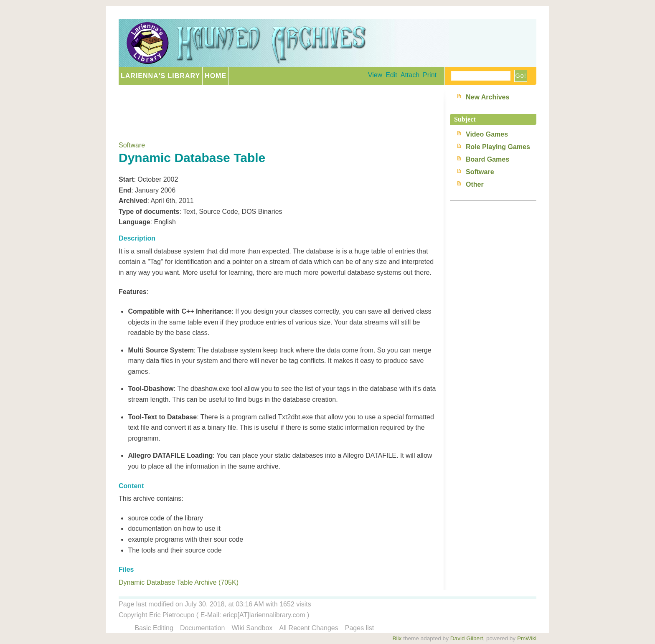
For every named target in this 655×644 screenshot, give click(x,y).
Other (475, 184)
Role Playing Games (498, 147)
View (375, 75)
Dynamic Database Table (192, 158)
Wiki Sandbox (252, 628)
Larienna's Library (160, 76)
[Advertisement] (271, 109)
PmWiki (527, 638)
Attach (410, 75)
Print (430, 75)
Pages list (359, 628)
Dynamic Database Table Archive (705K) (179, 582)
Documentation (203, 628)
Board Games (487, 159)
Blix (397, 638)
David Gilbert (467, 638)
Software (132, 145)
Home (216, 76)
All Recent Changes (308, 628)
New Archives (487, 97)
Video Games (487, 134)
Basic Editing (154, 628)
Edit (391, 75)
